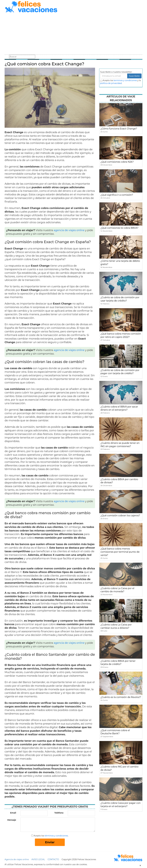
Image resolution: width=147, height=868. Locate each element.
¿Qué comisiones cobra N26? (117, 162)
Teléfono (59, 813)
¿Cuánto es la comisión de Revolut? (121, 697)
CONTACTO (53, 859)
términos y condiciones (56, 836)
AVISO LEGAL (38, 859)
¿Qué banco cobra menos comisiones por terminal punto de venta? (120, 552)
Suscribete (134, 76)
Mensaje (12, 820)
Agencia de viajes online (17, 859)
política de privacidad (111, 83)
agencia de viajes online (69, 230)
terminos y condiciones (125, 80)
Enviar (50, 842)
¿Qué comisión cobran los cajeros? (120, 516)
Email (13, 813)
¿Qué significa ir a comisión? (117, 195)
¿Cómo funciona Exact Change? (119, 129)
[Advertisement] (73, 34)
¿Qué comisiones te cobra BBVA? (119, 228)
